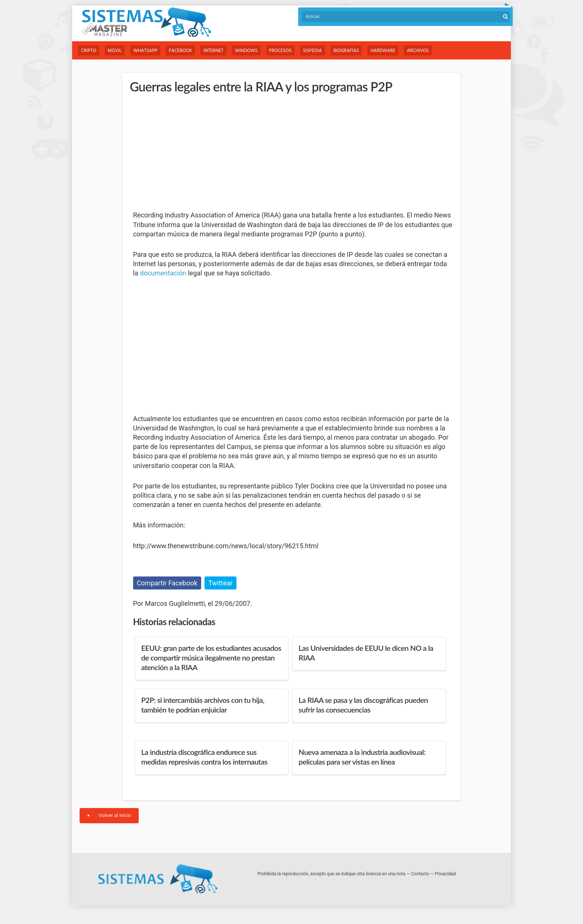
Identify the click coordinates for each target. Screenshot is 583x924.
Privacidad (445, 874)
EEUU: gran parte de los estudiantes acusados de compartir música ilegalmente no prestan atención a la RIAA (211, 658)
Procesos (280, 51)
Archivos (418, 51)
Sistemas (146, 22)
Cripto (89, 51)
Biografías (346, 51)
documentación (163, 273)
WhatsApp (145, 51)
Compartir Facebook (167, 583)
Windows (246, 51)
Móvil (115, 51)
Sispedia (313, 51)
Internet (213, 51)
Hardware (383, 51)
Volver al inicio (109, 816)
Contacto (420, 874)
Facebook (180, 51)
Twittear (220, 583)
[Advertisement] (189, 152)
